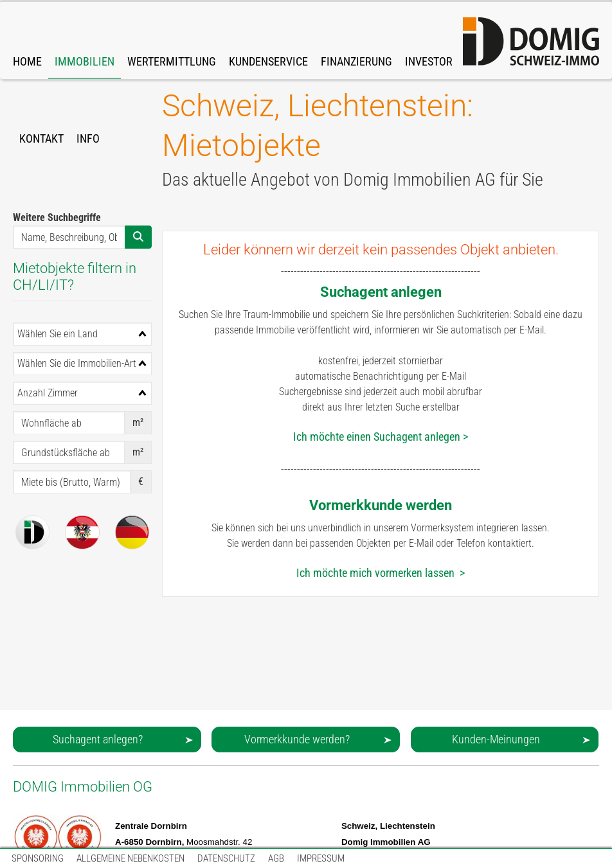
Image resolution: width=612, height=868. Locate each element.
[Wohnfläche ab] (69, 423)
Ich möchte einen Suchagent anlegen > (381, 437)
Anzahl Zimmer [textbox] (48, 393)
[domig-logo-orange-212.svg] (531, 42)
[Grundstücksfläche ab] (69, 452)
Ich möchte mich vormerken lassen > (381, 573)
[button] (107, 740)
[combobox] (82, 334)
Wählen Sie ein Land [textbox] (58, 334)
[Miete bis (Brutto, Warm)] (72, 482)
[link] (85, 40)
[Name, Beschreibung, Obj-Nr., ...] (69, 237)
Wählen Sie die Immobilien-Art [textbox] (77, 363)
